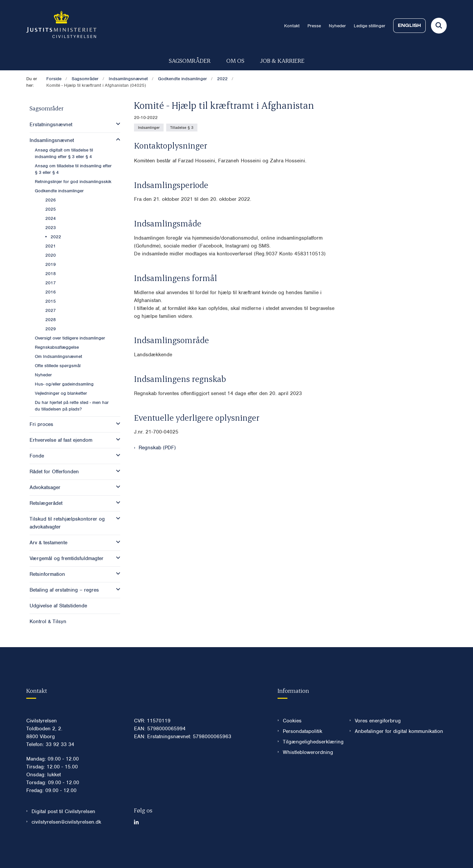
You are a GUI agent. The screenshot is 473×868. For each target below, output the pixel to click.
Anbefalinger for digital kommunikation (399, 751)
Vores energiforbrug (378, 740)
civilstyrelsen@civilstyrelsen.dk (66, 842)
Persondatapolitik (303, 751)
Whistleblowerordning (308, 772)
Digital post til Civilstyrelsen (63, 831)
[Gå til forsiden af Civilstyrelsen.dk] (61, 26)
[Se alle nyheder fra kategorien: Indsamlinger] (149, 128)
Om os (235, 60)
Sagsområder (190, 60)
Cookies (292, 740)
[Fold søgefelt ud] (439, 26)
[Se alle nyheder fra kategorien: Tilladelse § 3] (182, 128)
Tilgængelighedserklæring (311, 762)
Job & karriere (282, 60)
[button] (116, 124)
